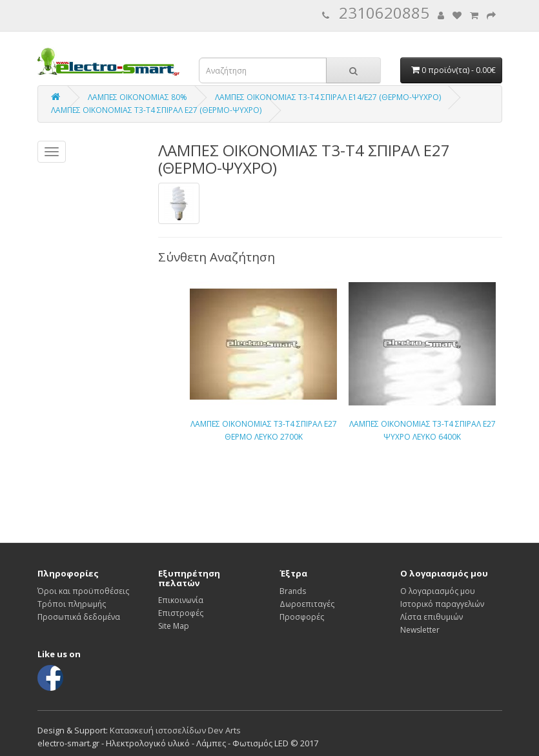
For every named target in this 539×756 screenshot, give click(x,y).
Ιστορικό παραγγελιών (442, 604)
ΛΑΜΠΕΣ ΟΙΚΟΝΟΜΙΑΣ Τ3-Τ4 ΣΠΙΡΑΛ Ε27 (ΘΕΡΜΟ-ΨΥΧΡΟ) (156, 110)
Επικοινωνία (181, 600)
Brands (293, 591)
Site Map (174, 626)
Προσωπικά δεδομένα (79, 617)
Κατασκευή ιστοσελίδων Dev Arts (175, 730)
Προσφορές (302, 617)
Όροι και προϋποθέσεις (83, 591)
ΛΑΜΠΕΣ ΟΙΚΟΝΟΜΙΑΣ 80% (137, 97)
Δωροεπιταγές (307, 604)
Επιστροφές (181, 613)
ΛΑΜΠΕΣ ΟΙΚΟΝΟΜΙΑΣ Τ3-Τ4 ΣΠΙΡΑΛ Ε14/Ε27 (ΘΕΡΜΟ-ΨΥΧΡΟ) (328, 97)
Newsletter (420, 630)
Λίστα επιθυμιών (432, 617)
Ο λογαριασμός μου (438, 591)
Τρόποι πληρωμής (72, 604)
